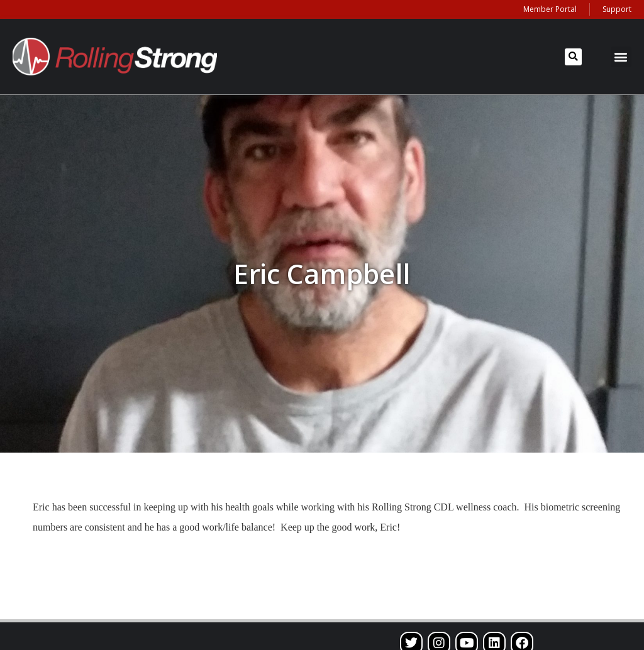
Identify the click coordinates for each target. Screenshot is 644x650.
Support (617, 9)
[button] (573, 57)
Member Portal (550, 9)
